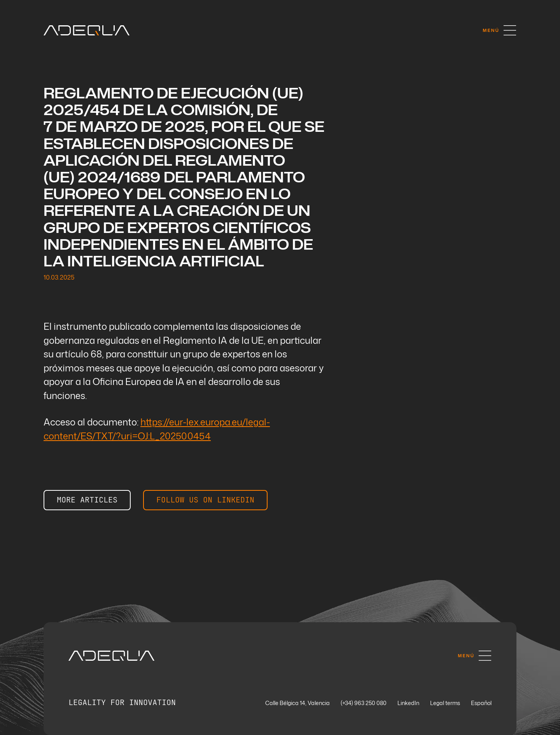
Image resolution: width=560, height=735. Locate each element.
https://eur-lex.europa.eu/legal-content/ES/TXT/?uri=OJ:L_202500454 (157, 429)
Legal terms (445, 703)
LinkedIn (408, 703)
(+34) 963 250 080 (364, 703)
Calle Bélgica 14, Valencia (297, 703)
